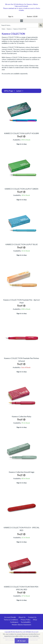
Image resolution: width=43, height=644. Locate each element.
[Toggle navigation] (21, 21)
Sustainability (26, 622)
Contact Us (32, 617)
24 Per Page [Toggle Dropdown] (9, 91)
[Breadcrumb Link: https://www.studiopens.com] (3, 29)
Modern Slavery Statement (22, 625)
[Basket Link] (32, 16)
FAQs (35, 620)
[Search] (19, 25)
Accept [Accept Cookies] (21, 641)
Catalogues (14, 622)
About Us (22, 617)
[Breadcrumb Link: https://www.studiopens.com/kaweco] (9, 29)
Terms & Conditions (11, 620)
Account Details (10, 617)
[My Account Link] (11, 16)
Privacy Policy (26, 620)
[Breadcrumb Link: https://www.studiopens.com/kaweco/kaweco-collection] (20, 29)
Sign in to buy (22, 144)
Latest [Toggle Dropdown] (19, 91)
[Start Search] (41, 25)
